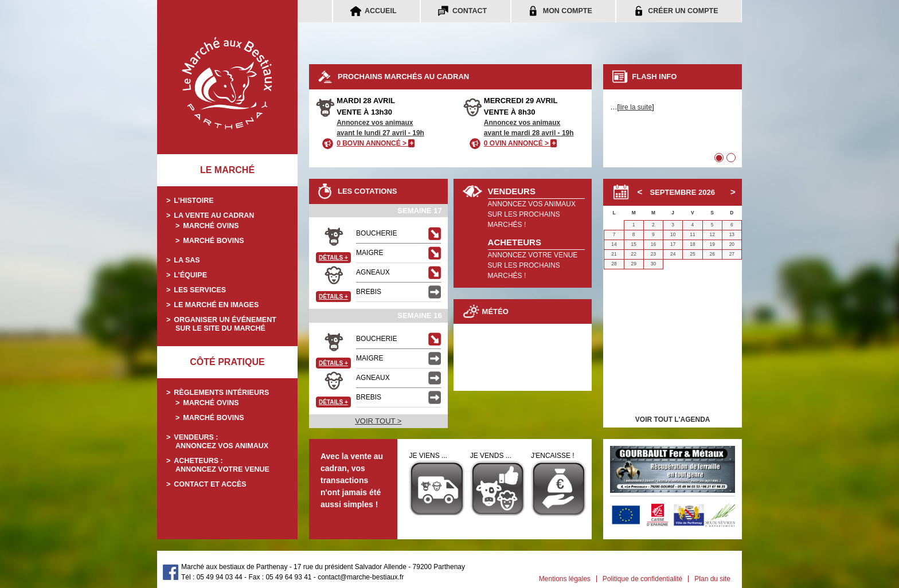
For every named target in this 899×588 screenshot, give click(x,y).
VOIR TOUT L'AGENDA (673, 420)
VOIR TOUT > (378, 421)
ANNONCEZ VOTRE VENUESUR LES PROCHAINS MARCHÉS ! (533, 265)
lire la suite (636, 107)
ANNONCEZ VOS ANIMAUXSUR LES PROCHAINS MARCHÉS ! (532, 214)
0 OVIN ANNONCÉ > (521, 143)
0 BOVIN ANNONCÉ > (376, 143)
